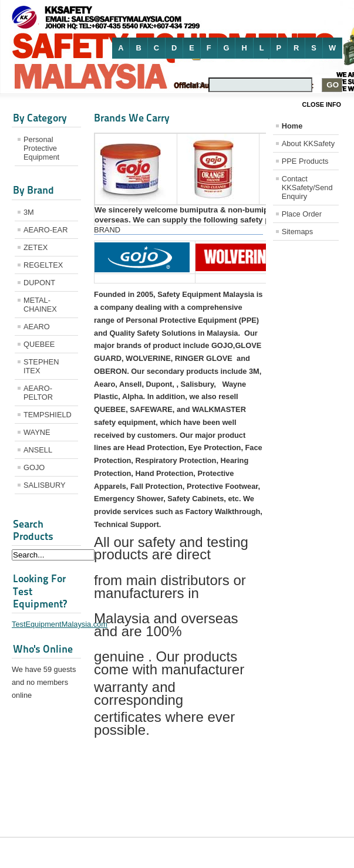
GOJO (34, 467)
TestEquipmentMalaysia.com (60, 624)
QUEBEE (39, 344)
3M (29, 212)
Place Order (302, 214)
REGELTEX (43, 265)
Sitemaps (297, 232)
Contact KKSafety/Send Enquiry (307, 188)
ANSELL (38, 450)
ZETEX (36, 247)
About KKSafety (308, 143)
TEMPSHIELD (48, 415)
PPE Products (305, 161)
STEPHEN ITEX (41, 366)
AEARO (37, 327)
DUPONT (39, 283)
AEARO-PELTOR (38, 393)
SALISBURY (45, 485)
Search (193, 85)
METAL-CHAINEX (40, 305)
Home (292, 126)
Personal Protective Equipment (41, 148)
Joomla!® (332, 852)
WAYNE (37, 432)
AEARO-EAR (45, 230)
